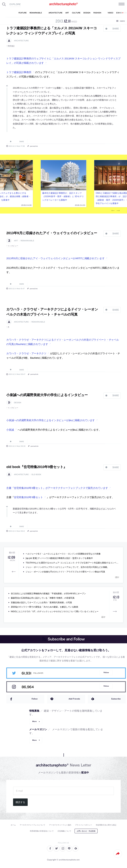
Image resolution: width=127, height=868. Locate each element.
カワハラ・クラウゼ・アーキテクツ (26, 353)
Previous (113, 211)
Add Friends (74, 699)
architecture (21, 41)
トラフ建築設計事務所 (19, 72)
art (16, 241)
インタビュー (13, 246)
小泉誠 (10, 430)
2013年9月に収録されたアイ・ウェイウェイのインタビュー (52, 233)
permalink (34, 146)
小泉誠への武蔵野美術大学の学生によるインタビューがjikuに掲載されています (51, 420)
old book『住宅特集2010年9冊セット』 (37, 467)
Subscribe (116, 699)
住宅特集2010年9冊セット (28, 497)
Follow (106, 672)
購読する (20, 802)
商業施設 (11, 46)
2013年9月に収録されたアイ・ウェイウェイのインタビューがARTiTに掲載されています (55, 258)
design (17, 403)
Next (118, 211)
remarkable (27, 241)
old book (36, 475)
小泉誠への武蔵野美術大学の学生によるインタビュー (47, 395)
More (34, 721)
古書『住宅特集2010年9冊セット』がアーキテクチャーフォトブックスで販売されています (57, 488)
